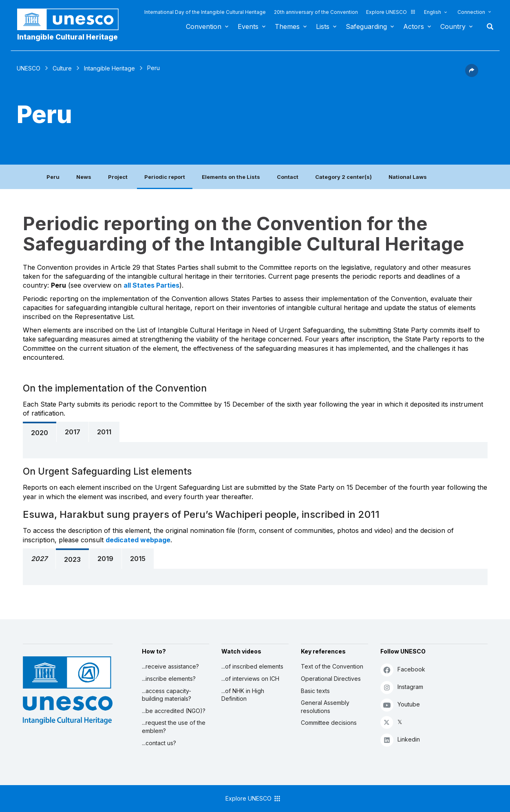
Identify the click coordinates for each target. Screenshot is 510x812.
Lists (323, 26)
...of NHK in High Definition (243, 695)
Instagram (402, 687)
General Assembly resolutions (325, 707)
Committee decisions (329, 723)
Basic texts (315, 691)
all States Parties (151, 285)
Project (118, 177)
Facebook (403, 670)
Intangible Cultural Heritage (67, 37)
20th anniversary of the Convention (316, 12)
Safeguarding (366, 26)
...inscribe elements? (169, 679)
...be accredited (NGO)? (174, 711)
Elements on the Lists (231, 177)
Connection (471, 12)
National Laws (408, 177)
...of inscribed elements (252, 666)
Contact (288, 177)
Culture (62, 68)
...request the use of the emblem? (174, 727)
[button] (472, 75)
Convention (204, 26)
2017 (73, 432)
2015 (138, 559)
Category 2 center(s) (343, 177)
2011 (104, 432)
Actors (414, 26)
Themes (287, 26)
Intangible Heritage (109, 68)
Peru (53, 177)
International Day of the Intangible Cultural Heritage (205, 12)
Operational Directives (331, 679)
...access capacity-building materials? (167, 695)
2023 (72, 559)
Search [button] (488, 26)
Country (453, 26)
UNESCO (29, 68)
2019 (105, 559)
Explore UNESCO (391, 12)
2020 (40, 433)
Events (248, 26)
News (84, 177)
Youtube (400, 705)
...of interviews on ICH (250, 679)
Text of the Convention (332, 666)
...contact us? (159, 743)
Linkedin (400, 740)
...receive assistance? (170, 666)
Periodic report (165, 177)
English (433, 12)
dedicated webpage (138, 540)
